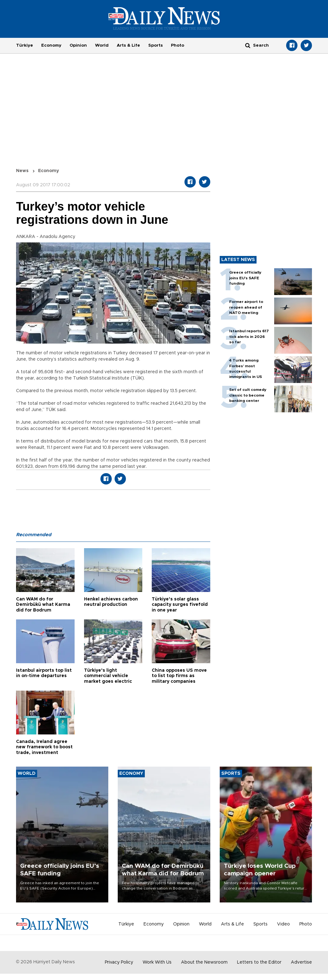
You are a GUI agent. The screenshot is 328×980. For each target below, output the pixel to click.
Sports (156, 45)
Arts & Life (128, 45)
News (22, 171)
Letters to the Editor (259, 962)
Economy (51, 45)
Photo (178, 45)
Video (283, 924)
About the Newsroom (204, 962)
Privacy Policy (119, 962)
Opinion (78, 45)
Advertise (301, 962)
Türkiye (25, 45)
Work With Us (157, 962)
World (102, 45)
